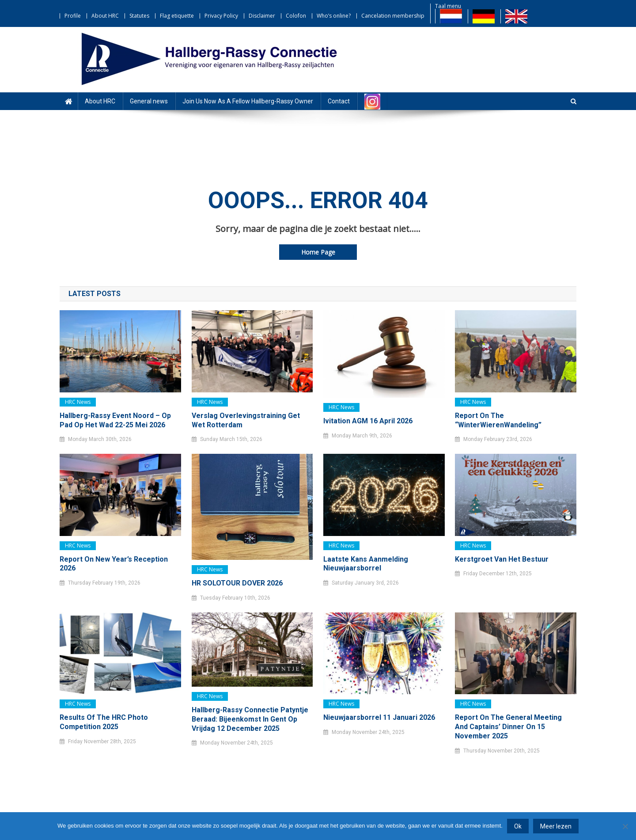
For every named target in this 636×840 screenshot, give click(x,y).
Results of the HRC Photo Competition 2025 (104, 722)
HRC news (78, 402)
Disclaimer (262, 16)
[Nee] (625, 826)
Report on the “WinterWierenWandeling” (498, 420)
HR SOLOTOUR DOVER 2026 (237, 583)
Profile (73, 16)
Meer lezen (556, 826)
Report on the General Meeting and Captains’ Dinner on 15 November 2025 (508, 727)
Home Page (318, 252)
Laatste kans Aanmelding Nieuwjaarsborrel (366, 564)
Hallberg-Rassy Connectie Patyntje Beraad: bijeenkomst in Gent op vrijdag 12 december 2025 (250, 719)
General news (149, 101)
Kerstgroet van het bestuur (502, 559)
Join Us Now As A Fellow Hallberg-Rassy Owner (248, 101)
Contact (339, 101)
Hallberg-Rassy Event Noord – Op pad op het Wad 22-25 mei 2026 (115, 420)
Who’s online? (334, 16)
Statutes (139, 16)
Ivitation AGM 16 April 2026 (368, 421)
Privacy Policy (221, 16)
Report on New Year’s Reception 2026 (114, 564)
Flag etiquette (177, 16)
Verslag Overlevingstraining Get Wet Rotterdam (246, 420)
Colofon (296, 16)
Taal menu (448, 6)
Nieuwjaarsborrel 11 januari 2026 (379, 717)
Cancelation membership (393, 16)
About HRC (105, 16)
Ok (518, 826)
